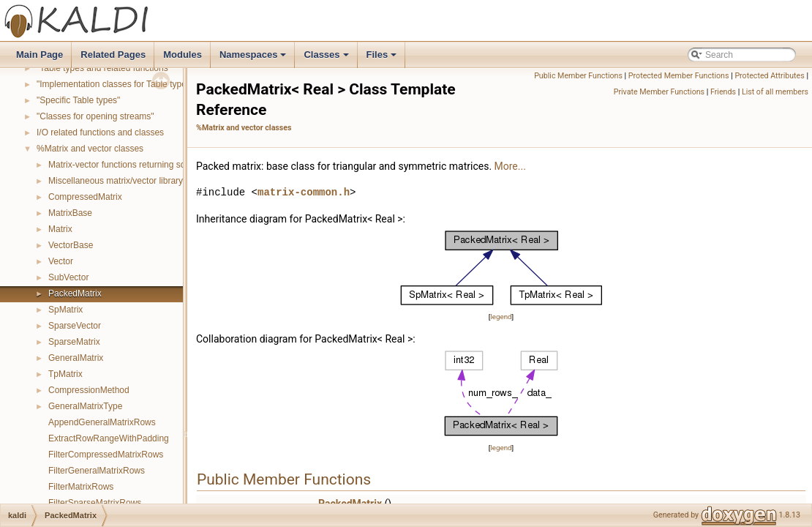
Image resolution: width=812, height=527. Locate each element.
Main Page (40, 55)
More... (510, 166)
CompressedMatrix (85, 197)
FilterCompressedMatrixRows (106, 455)
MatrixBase (70, 213)
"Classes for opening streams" (95, 116)
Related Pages (113, 55)
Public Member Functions (578, 76)
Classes (327, 59)
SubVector (68, 277)
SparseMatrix (74, 342)
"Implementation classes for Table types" (115, 84)
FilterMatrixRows (81, 487)
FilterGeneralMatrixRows (97, 471)
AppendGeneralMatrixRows (102, 422)
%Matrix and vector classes (90, 149)
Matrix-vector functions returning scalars (126, 165)
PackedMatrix (75, 294)
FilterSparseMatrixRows (95, 503)
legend (501, 317)
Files (383, 59)
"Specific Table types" (78, 100)
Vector (61, 261)
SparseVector (75, 326)
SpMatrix (65, 310)
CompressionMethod (89, 390)
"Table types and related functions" (104, 68)
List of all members (775, 92)
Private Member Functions (659, 92)
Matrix (60, 229)
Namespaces (254, 59)
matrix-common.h (304, 192)
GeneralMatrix (76, 358)
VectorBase (71, 245)
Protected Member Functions (679, 76)
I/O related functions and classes (100, 132)
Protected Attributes (769, 76)
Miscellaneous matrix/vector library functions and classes (159, 181)
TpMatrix (65, 374)
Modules (183, 55)
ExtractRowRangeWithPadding (109, 438)
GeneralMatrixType (85, 406)
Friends (723, 92)
